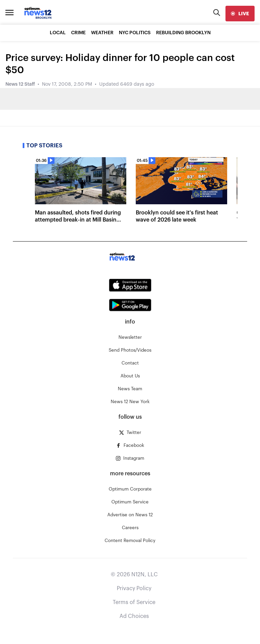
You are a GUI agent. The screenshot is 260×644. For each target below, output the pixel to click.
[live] (240, 14)
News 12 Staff (20, 84)
